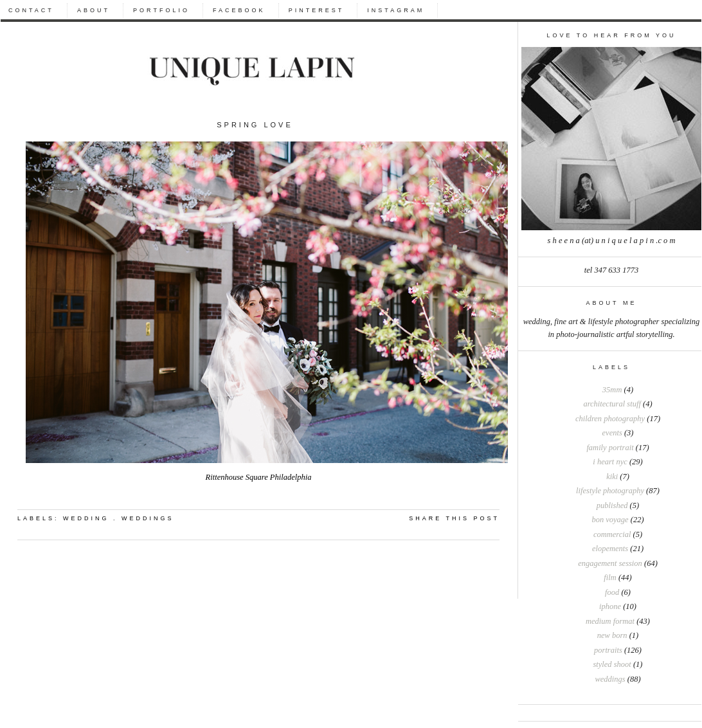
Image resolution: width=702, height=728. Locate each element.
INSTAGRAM (396, 10)
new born (612, 635)
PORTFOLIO (161, 10)
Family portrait (610, 448)
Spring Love (255, 125)
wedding (86, 518)
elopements (610, 549)
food (612, 592)
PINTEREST (317, 10)
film (610, 578)
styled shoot (612, 664)
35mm (612, 390)
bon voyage (610, 520)
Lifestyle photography (610, 491)
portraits (608, 650)
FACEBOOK (239, 10)
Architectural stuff (612, 404)
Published (612, 505)
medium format (610, 621)
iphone (610, 606)
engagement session (610, 563)
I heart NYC (610, 462)
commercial (612, 534)
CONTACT (31, 10)
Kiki (612, 477)
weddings (610, 679)
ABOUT (94, 10)
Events (612, 433)
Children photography (610, 419)
